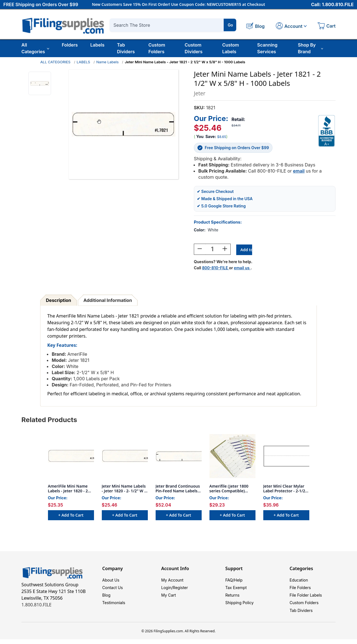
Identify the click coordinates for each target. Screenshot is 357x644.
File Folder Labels (306, 598)
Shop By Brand (310, 48)
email (299, 171)
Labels (97, 45)
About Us (111, 581)
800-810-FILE (215, 269)
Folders (70, 45)
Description (59, 301)
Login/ (167, 589)
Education (299, 581)
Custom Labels (231, 48)
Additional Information (108, 301)
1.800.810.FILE (37, 606)
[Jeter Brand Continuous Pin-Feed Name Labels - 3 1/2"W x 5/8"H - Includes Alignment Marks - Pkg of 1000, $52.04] (179, 457)
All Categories (35, 48)
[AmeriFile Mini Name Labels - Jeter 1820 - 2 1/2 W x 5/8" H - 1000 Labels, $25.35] (71, 457)
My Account (172, 581)
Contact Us (113, 589)
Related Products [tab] (49, 421)
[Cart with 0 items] (327, 26)
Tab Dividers (126, 48)
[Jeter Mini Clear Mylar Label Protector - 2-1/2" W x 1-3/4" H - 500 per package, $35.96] (286, 457)
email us (242, 269)
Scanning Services (267, 48)
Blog (107, 598)
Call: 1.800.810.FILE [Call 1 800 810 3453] (332, 5)
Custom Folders (157, 48)
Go (230, 25)
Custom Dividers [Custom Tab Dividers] (194, 48)
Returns (232, 598)
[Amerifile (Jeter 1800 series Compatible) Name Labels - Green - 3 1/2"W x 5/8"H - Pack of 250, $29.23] (232, 457)
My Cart (169, 598)
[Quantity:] (212, 250)
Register (180, 589)
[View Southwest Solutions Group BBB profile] (327, 131)
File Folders (300, 589)
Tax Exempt (236, 589)
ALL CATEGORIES (55, 62)
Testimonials (114, 606)
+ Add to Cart (71, 516)
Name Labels (107, 62)
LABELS (83, 62)
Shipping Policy (240, 606)
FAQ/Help (234, 581)
